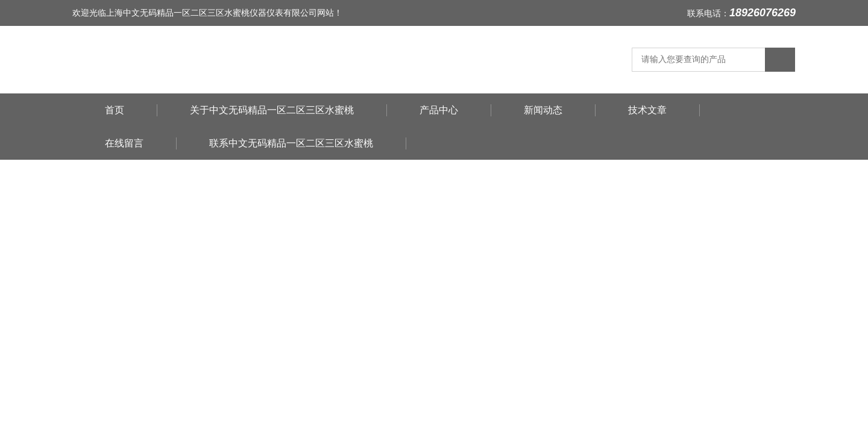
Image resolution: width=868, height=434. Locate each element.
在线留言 (124, 143)
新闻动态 (543, 110)
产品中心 (439, 110)
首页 (115, 110)
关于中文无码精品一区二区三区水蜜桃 (272, 110)
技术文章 (647, 110)
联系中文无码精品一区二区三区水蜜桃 (291, 143)
